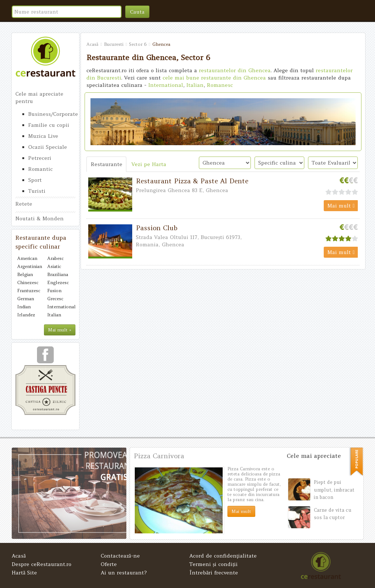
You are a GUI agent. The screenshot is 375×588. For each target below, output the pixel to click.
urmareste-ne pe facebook (45, 357)
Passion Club (157, 228)
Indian (24, 307)
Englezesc (58, 282)
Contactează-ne (120, 556)
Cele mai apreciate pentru (39, 98)
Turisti (37, 191)
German (26, 299)
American (27, 258)
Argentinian (30, 266)
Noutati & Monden (40, 218)
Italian (54, 315)
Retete (24, 204)
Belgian (25, 274)
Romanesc (220, 85)
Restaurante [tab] (107, 164)
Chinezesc (28, 282)
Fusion (54, 291)
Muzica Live (43, 136)
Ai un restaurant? (124, 573)
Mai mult (341, 206)
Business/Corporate (52, 114)
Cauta (137, 12)
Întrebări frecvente (214, 573)
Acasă (19, 556)
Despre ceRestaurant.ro (42, 564)
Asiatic (54, 266)
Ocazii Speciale (48, 147)
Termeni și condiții (214, 564)
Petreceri (40, 158)
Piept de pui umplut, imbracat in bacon (334, 490)
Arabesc (55, 258)
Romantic (40, 169)
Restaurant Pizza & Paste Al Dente (192, 181)
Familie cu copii (49, 125)
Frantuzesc (29, 291)
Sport (35, 180)
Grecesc (55, 299)
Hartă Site (24, 573)
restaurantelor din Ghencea (235, 70)
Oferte (109, 564)
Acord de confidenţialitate (223, 556)
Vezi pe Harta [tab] (149, 164)
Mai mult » (60, 330)
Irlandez (26, 315)
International (60, 307)
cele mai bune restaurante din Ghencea (214, 78)
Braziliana (58, 274)
